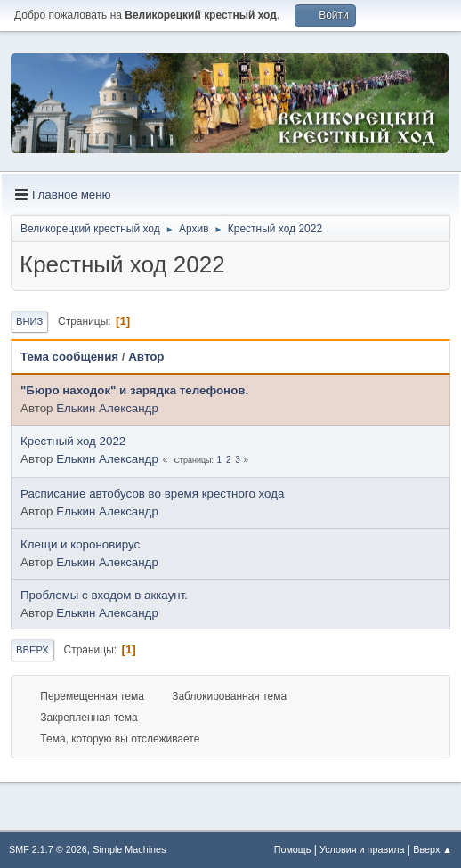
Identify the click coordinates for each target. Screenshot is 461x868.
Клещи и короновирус (80, 544)
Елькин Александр (107, 408)
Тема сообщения (69, 357)
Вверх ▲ (433, 849)
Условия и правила (362, 849)
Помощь (293, 849)
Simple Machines (129, 849)
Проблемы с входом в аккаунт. (104, 595)
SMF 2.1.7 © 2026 (48, 849)
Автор (146, 357)
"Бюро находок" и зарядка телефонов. (134, 390)
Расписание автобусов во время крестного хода (152, 494)
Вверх (32, 650)
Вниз (29, 321)
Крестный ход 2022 (73, 441)
